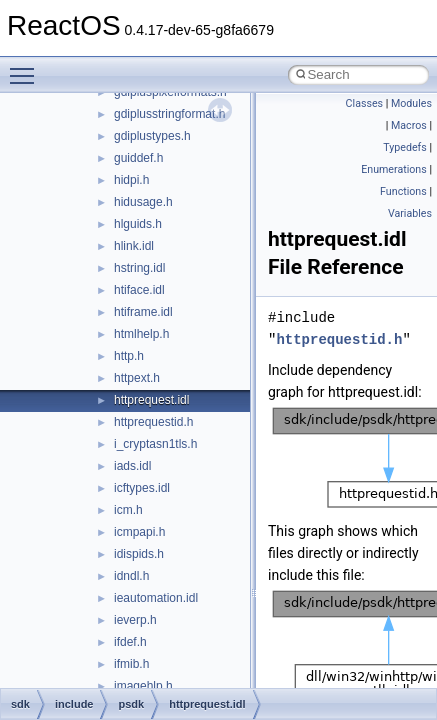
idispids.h (139, 554)
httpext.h (137, 378)
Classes (364, 103)
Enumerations (394, 169)
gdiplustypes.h (152, 136)
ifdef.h (130, 642)
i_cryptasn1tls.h (155, 444)
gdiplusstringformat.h (169, 114)
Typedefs (405, 147)
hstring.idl (139, 268)
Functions (403, 191)
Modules (411, 103)
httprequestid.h (153, 422)
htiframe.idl (143, 312)
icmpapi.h (139, 532)
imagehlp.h (143, 686)
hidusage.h (143, 202)
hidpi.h (131, 180)
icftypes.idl (142, 488)
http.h (129, 356)
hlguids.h (138, 224)
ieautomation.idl (156, 598)
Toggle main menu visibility (27, 67)
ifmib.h (131, 664)
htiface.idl (139, 290)
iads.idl (132, 466)
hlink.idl (134, 246)
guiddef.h (138, 158)
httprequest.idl (151, 400)
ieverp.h (135, 620)
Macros (409, 125)
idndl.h (131, 576)
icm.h (128, 510)
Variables (410, 213)
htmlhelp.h (141, 334)
